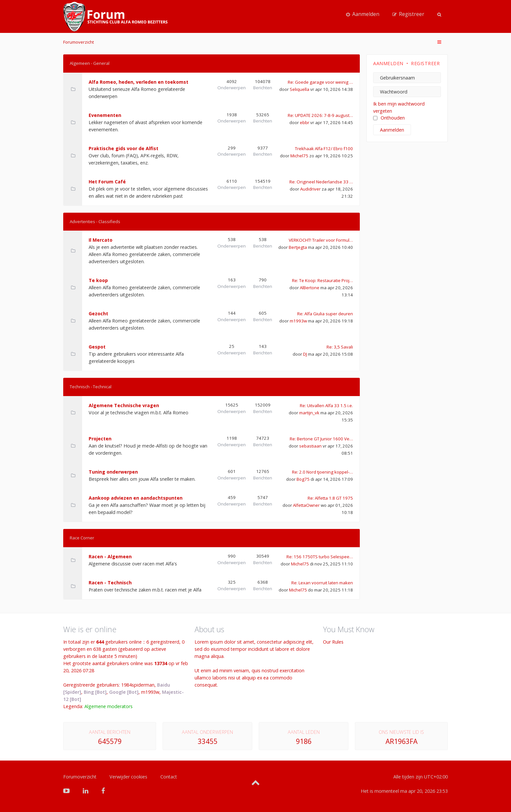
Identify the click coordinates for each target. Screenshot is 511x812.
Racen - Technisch (110, 583)
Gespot (97, 347)
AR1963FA (401, 741)
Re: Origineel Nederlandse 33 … (321, 182)
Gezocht (98, 313)
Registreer (425, 63)
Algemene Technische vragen (124, 405)
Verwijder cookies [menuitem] (128, 777)
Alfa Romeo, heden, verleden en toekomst (139, 82)
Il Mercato (101, 240)
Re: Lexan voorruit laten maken (322, 583)
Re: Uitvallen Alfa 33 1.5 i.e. (326, 406)
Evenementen (105, 115)
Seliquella (299, 89)
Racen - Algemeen (110, 556)
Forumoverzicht (79, 42)
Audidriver (310, 189)
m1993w (298, 321)
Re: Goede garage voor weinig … (320, 82)
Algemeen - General (90, 63)
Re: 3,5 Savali (340, 347)
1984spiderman (138, 685)
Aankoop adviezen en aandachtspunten (136, 498)
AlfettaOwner (306, 505)
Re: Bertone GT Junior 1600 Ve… (321, 439)
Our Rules (333, 642)
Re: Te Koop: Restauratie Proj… (322, 280)
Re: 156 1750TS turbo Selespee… (320, 557)
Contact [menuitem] (169, 777)
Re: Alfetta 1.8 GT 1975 (330, 498)
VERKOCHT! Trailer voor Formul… (321, 240)
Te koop (98, 280)
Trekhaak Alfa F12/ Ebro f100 (324, 149)
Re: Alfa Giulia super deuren (325, 314)
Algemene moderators (109, 706)
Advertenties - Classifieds (95, 221)
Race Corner (82, 538)
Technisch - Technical (91, 387)
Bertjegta (298, 247)
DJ (305, 354)
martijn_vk (309, 413)
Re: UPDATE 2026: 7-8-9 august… (320, 115)
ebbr (305, 122)
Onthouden (389, 118)
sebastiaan (310, 446)
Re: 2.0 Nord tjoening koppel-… (322, 472)
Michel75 (299, 156)
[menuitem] (363, 14)
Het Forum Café (107, 182)
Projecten (100, 439)
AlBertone (310, 288)
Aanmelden (388, 63)
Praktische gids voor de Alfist (124, 148)
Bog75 (303, 479)
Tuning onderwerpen (113, 472)
